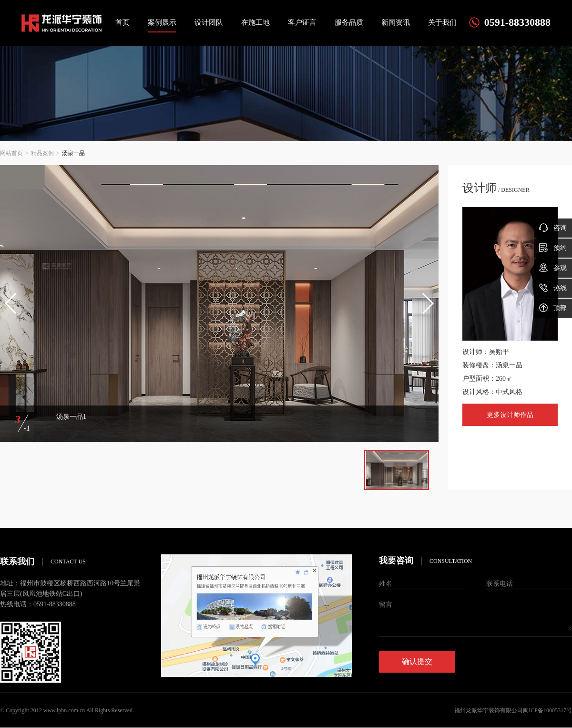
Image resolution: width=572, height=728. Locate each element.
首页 (123, 22)
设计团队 (209, 22)
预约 (553, 248)
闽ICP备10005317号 (547, 710)
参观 (553, 268)
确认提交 (417, 661)
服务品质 (349, 22)
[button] (11, 303)
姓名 (386, 584)
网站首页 (11, 153)
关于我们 (442, 22)
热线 (553, 288)
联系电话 (500, 584)
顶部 (553, 308)
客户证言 (302, 22)
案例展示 (162, 22)
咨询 (553, 228)
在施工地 (255, 22)
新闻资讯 (396, 22)
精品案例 (42, 153)
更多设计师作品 (510, 415)
